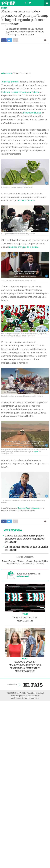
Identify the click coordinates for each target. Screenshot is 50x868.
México (29, 561)
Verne (8, 3)
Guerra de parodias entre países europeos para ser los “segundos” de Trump (25, 539)
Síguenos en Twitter (30, 2)
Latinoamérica (28, 564)
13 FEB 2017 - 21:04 (22, 73)
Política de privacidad (19, 696)
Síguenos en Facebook (25, 2)
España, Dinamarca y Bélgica (25, 92)
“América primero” (10, 82)
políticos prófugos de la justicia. (24, 247)
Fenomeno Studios (32, 113)
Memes (25, 659)
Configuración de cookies (20, 698)
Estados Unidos (41, 561)
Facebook (22, 508)
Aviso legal (40, 693)
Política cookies (34, 696)
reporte (36, 452)
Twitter (28, 508)
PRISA (37, 698)
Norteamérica (13, 564)
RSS (32, 698)
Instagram (36, 508)
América (40, 564)
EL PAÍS (33, 685)
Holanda (6, 92)
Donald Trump (9, 561)
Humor (4, 8)
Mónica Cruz (7, 73)
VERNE (25, 614)
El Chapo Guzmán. (26, 200)
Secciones (47, 3)
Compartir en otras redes (16, 40)
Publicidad (31, 693)
